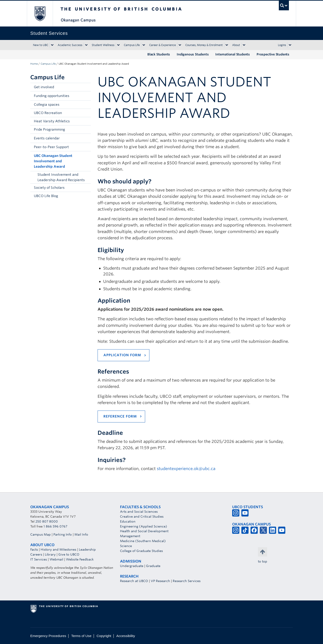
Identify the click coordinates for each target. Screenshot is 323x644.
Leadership (87, 549)
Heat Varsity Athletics (52, 121)
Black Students (159, 54)
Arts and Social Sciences (139, 512)
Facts (34, 549)
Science (126, 546)
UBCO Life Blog (46, 196)
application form (122, 355)
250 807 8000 (47, 521)
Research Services (187, 581)
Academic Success (70, 45)
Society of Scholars (49, 188)
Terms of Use (81, 636)
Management (130, 536)
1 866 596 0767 (55, 526)
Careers (36, 554)
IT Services (39, 559)
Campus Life (132, 45)
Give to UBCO (69, 554)
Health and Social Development (144, 531)
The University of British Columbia (40, 14)
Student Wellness (103, 45)
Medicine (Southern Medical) (143, 541)
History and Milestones (58, 549)
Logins (282, 45)
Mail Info (81, 534)
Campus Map (40, 534)
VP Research (160, 581)
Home (34, 64)
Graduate (153, 566)
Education (128, 521)
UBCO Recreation (48, 113)
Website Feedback (80, 559)
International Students (233, 54)
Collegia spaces (47, 105)
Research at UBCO (134, 581)
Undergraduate (132, 566)
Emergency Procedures (48, 636)
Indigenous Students (193, 54)
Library (50, 554)
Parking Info (63, 534)
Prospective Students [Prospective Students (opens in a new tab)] (273, 54)
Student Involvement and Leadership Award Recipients (61, 177)
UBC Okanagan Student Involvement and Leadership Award (53, 161)
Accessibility (126, 636)
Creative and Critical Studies (142, 517)
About (236, 45)
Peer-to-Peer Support (51, 147)
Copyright (104, 636)
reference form (120, 416)
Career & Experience (163, 45)
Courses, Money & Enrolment (204, 45)
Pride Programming (49, 130)
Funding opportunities (52, 96)
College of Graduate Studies (141, 551)
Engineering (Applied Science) (144, 526)
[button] (86, 96)
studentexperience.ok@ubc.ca (186, 469)
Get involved (44, 87)
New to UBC (41, 45)
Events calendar (47, 138)
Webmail (56, 559)
